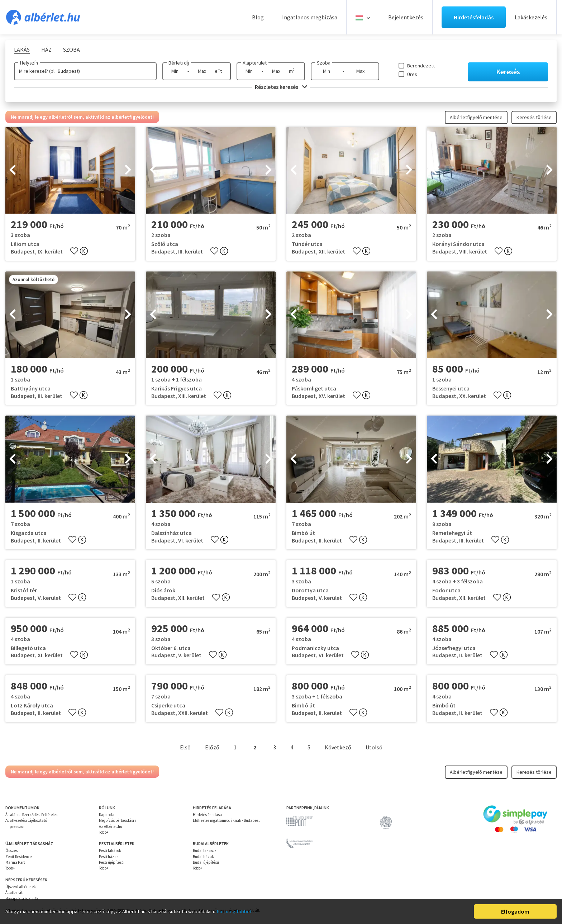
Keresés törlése (534, 117)
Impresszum (16, 826)
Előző (212, 747)
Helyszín (29, 63)
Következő (338, 747)
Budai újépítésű (206, 862)
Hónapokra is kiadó (22, 899)
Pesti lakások (110, 850)
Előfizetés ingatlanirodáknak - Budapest (226, 820)
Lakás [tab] (22, 49)
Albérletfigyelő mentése (476, 117)
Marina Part (15, 862)
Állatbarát (14, 892)
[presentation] (13, 170)
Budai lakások (205, 850)
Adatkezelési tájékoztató (26, 820)
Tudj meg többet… (236, 911)
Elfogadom (515, 911)
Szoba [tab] (72, 49)
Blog (258, 17)
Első (185, 747)
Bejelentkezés (406, 17)
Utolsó (374, 747)
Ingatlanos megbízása (310, 17)
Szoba (324, 63)
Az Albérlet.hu (111, 826)
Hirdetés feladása (207, 815)
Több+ (104, 832)
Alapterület (255, 63)
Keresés (508, 72)
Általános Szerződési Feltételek (32, 815)
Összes (11, 850)
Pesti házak (109, 857)
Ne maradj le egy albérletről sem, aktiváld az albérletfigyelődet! (82, 117)
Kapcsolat (107, 815)
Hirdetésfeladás (474, 17)
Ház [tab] (46, 49)
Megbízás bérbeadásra (118, 820)
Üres (412, 74)
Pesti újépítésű (111, 862)
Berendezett (421, 66)
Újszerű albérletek (21, 887)
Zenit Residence (18, 857)
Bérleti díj (179, 63)
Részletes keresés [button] (281, 87)
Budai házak (203, 857)
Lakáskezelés (531, 17)
